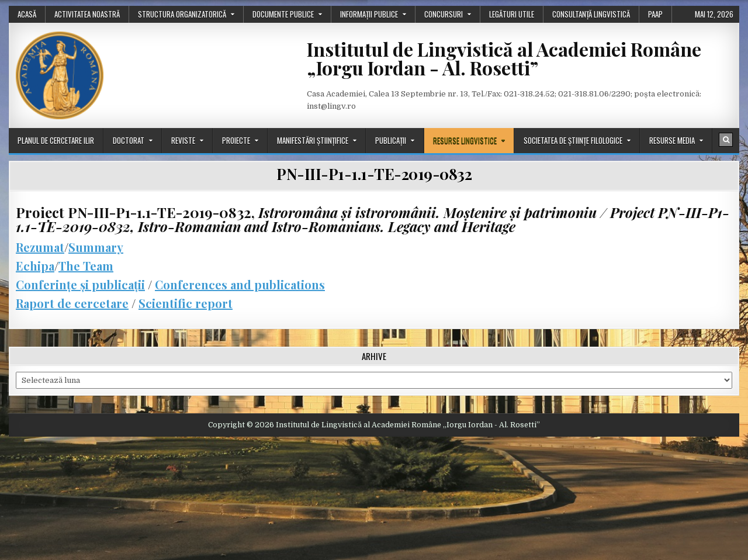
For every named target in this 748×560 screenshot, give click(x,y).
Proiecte (236, 140)
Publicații (391, 140)
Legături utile (512, 14)
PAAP (655, 14)
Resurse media (672, 140)
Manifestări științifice (313, 140)
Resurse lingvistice (465, 140)
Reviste (183, 140)
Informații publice (369, 14)
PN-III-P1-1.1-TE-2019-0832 (374, 174)
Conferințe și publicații (80, 284)
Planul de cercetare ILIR (56, 140)
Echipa (35, 266)
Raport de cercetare (72, 303)
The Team (86, 266)
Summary (96, 247)
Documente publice (283, 14)
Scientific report (186, 303)
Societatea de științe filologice (573, 140)
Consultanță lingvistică (591, 14)
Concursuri (444, 14)
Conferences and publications (240, 284)
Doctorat (129, 140)
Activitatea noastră (87, 14)
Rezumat (40, 247)
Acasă (27, 14)
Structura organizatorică (182, 14)
